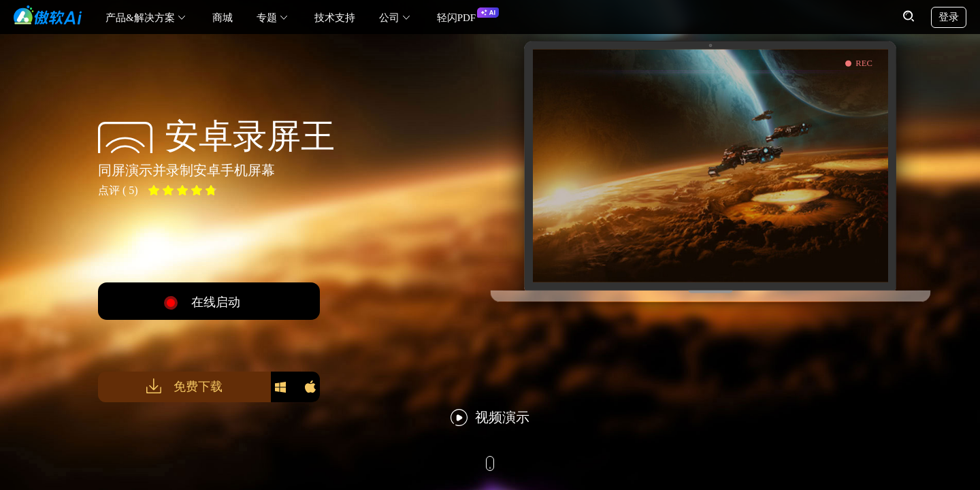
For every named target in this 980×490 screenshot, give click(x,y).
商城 (223, 18)
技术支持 (335, 18)
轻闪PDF (457, 18)
